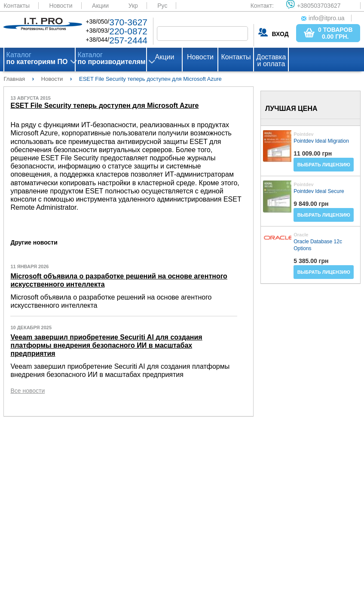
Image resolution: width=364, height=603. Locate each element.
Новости (61, 6)
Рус (162, 6)
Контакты (16, 6)
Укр (133, 6)
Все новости (28, 391)
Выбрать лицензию (324, 165)
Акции (100, 6)
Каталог (37, 58)
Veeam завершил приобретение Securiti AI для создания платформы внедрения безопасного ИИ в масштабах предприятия (106, 345)
